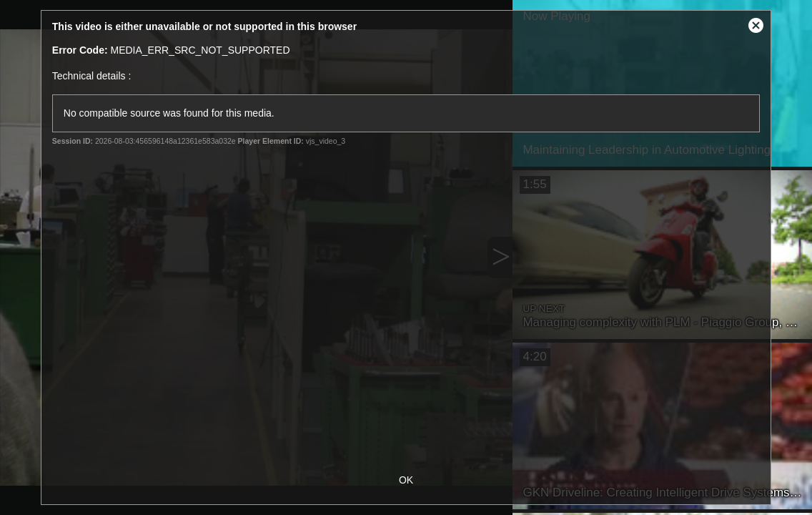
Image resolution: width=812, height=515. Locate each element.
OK (406, 480)
